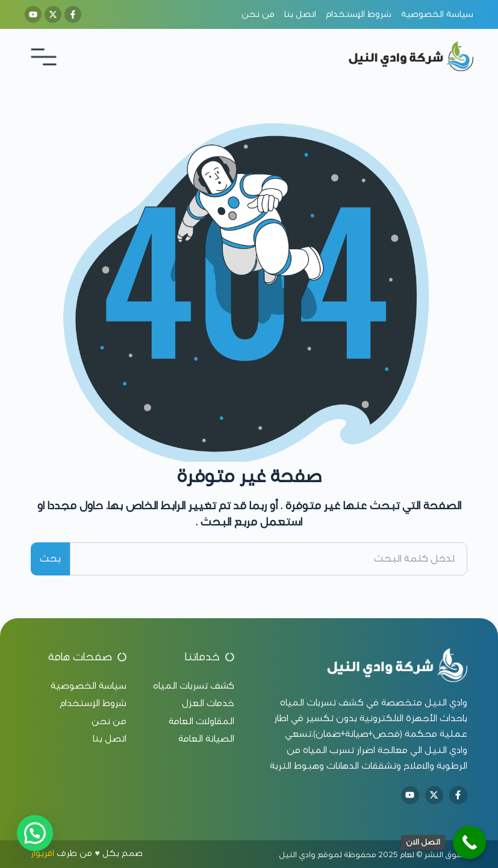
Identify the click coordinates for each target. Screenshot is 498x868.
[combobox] (268, 559)
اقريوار (42, 853)
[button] (35, 833)
